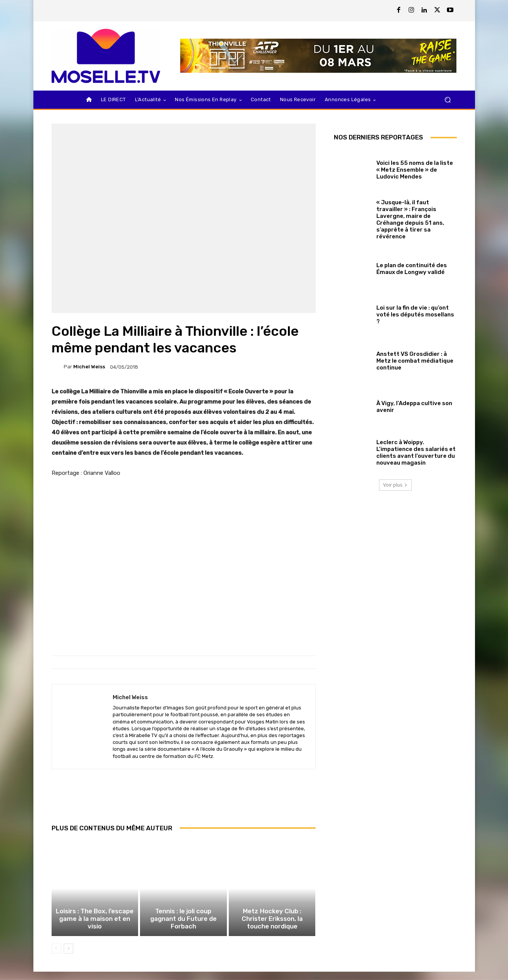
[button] (448, 100)
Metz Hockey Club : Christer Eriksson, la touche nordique (272, 928)
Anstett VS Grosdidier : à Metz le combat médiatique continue (415, 361)
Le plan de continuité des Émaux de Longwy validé (412, 269)
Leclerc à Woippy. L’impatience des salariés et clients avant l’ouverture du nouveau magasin (416, 452)
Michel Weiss (89, 367)
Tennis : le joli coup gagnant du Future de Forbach (183, 932)
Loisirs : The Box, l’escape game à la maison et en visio (95, 932)
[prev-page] (56, 957)
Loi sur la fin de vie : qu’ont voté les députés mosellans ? (415, 315)
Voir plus (395, 485)
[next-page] (68, 957)
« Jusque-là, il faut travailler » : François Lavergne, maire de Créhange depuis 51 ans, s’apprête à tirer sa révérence (410, 219)
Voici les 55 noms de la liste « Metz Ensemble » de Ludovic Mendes (415, 170)
